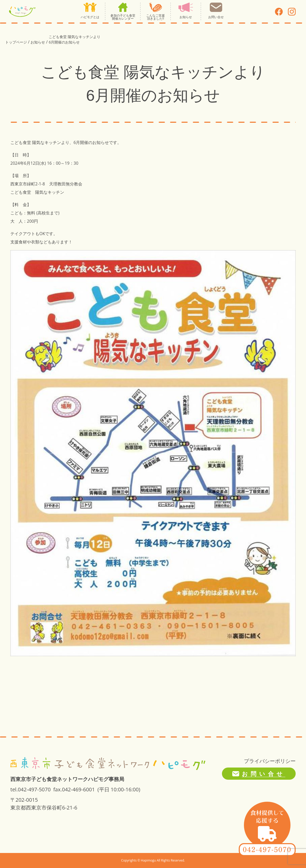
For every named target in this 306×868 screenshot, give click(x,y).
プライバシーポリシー (270, 761)
